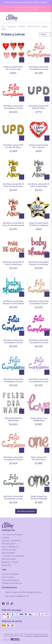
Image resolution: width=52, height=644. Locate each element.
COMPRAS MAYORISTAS (12, 583)
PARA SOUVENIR (9, 559)
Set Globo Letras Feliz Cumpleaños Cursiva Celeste (13, 380)
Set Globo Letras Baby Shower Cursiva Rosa (39, 263)
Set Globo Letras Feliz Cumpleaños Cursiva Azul (13, 341)
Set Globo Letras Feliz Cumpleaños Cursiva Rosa (13, 458)
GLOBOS (23, 27)
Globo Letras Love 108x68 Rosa (39, 419)
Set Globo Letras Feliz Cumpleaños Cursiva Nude (39, 302)
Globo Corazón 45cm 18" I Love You (39, 146)
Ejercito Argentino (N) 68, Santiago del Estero (22, 592)
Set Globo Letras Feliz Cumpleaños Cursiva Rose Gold (39, 68)
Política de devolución (11, 580)
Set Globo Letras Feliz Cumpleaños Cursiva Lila (39, 380)
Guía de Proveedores (10, 574)
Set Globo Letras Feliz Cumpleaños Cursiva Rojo (13, 107)
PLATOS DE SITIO (9, 550)
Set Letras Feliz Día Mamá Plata (13, 419)
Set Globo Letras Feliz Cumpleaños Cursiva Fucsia (39, 341)
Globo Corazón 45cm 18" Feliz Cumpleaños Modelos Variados (39, 224)
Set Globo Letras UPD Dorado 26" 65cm (13, 146)
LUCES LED (6, 565)
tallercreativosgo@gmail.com (15, 596)
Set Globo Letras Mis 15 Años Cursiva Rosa (13, 263)
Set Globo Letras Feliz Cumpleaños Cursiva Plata (13, 498)
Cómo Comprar (8, 577)
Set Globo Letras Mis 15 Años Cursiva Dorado (13, 185)
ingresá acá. (29, 636)
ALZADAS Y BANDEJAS (11, 541)
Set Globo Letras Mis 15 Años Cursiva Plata (39, 185)
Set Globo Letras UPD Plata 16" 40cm (39, 107)
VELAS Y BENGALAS (10, 547)
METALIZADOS (35, 27)
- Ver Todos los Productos (12, 535)
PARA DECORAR (9, 544)
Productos (13, 27)
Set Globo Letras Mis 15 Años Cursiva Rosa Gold (13, 224)
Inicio (4, 27)
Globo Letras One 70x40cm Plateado (39, 498)
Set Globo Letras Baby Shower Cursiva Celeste (13, 302)
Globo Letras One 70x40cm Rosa (39, 458)
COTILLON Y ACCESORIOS (13, 556)
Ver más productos (26, 511)
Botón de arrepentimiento (41, 636)
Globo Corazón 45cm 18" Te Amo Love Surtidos (13, 68)
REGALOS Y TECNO (10, 562)
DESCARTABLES (9, 553)
